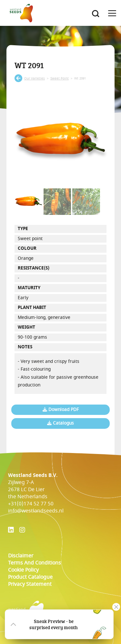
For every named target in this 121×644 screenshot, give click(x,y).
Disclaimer (21, 556)
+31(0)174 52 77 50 (31, 504)
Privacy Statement (30, 584)
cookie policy (23, 570)
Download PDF (61, 410)
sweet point (60, 79)
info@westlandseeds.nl (36, 511)
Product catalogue (30, 577)
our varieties (35, 79)
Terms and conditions (35, 563)
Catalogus (60, 423)
